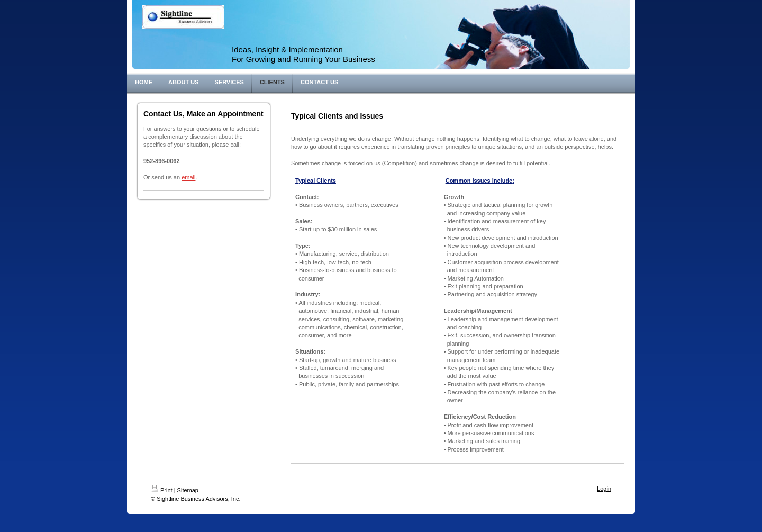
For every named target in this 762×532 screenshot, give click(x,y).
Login (604, 489)
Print (162, 490)
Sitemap (188, 490)
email (188, 177)
